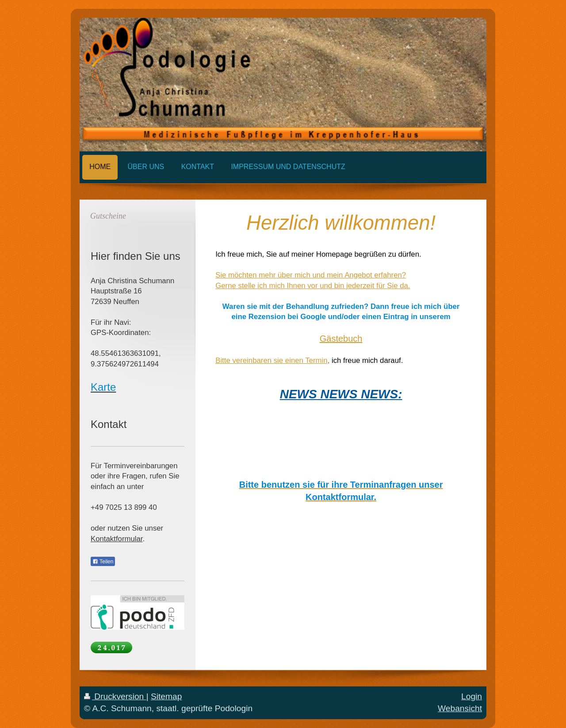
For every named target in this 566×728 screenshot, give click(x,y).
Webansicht (460, 708)
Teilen (103, 562)
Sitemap (166, 696)
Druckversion (115, 696)
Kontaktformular (117, 539)
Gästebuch (341, 339)
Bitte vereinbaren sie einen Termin (271, 360)
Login (472, 696)
